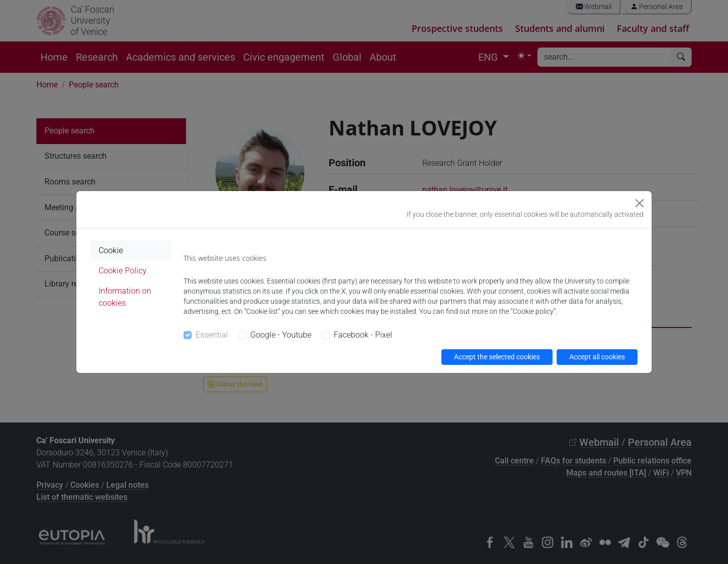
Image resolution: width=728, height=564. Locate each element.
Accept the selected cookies (497, 357)
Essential (212, 335)
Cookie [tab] (111, 250)
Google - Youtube (281, 335)
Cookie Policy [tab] (123, 271)
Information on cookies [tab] (125, 297)
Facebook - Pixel (363, 335)
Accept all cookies (597, 357)
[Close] (640, 203)
